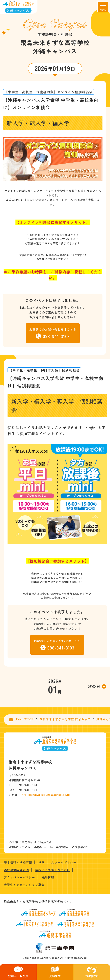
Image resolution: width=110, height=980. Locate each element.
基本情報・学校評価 (18, 862)
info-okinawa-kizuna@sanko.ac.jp (45, 794)
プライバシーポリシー (19, 877)
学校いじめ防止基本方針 (53, 870)
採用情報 (48, 877)
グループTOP (24, 719)
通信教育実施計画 (16, 870)
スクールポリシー (64, 862)
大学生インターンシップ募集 (24, 885)
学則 (42, 862)
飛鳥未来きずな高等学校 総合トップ (65, 719)
